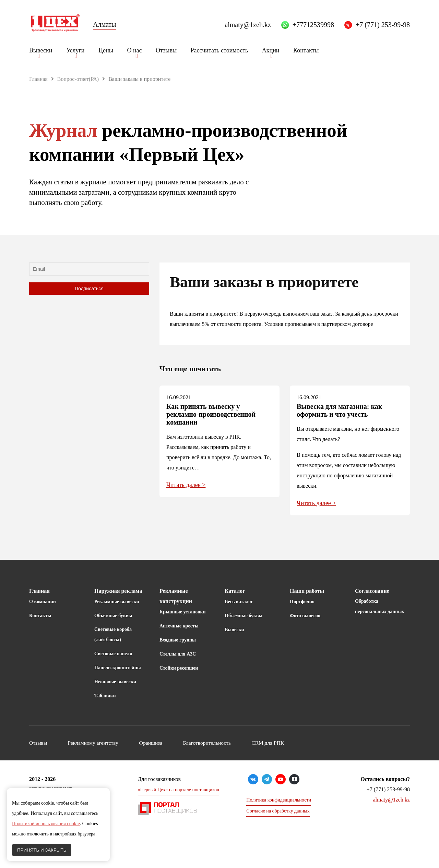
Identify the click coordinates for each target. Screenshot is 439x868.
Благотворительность (225, 743)
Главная (38, 79)
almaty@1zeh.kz (248, 25)
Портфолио (302, 602)
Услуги (75, 50)
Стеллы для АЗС (178, 654)
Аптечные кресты (179, 626)
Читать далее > (186, 485)
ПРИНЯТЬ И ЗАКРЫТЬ (42, 850)
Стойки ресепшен (179, 668)
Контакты (306, 50)
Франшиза (163, 743)
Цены (106, 50)
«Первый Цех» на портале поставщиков (179, 790)
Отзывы (166, 50)
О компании (43, 602)
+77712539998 (313, 25)
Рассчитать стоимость (219, 50)
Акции (271, 50)
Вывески (41, 50)
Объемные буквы (113, 616)
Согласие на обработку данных (278, 811)
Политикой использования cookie (46, 824)
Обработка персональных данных (379, 606)
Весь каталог (239, 602)
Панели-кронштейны (118, 668)
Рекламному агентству (99, 743)
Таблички (105, 696)
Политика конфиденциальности (279, 800)
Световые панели (113, 654)
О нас (134, 50)
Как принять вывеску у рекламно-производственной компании (211, 414)
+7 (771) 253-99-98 (383, 25)
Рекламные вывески (117, 602)
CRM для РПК (292, 743)
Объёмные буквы (244, 616)
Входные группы (178, 640)
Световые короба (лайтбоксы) (113, 634)
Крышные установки (183, 612)
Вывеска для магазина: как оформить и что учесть (339, 410)
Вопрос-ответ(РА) (78, 79)
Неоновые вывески (115, 682)
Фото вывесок (305, 616)
